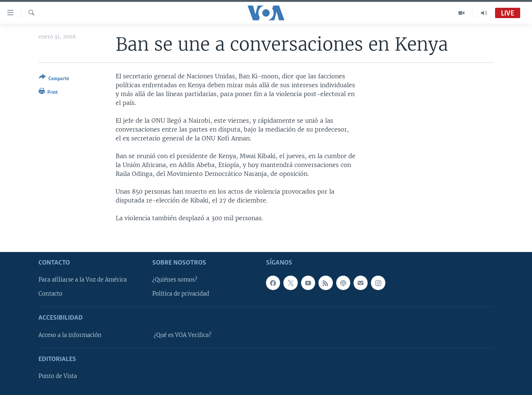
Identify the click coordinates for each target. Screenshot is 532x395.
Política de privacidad (181, 294)
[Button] (54, 79)
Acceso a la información (70, 335)
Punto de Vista (58, 376)
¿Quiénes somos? (175, 280)
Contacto (50, 294)
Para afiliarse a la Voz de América (83, 280)
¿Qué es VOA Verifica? (183, 335)
